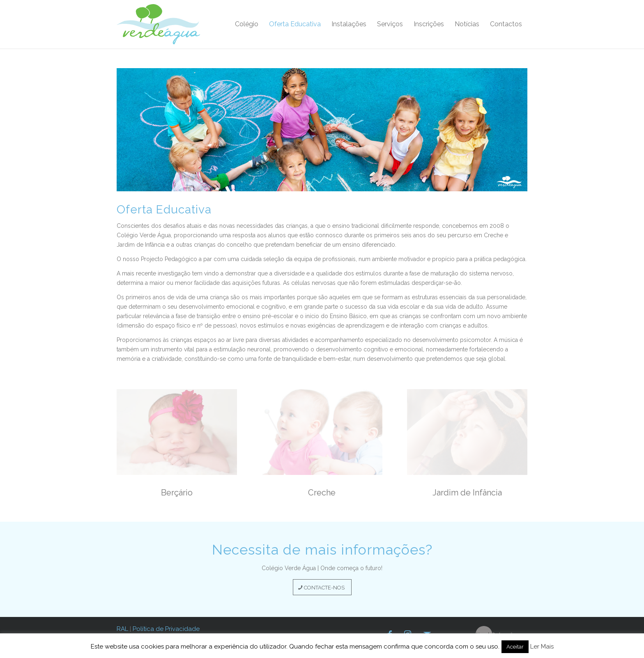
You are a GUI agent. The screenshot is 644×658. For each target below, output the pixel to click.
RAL (122, 629)
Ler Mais (542, 647)
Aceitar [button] (515, 647)
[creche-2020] (322, 432)
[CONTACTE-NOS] (322, 587)
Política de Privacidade (166, 629)
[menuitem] (247, 24)
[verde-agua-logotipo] (158, 24)
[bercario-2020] (177, 432)
